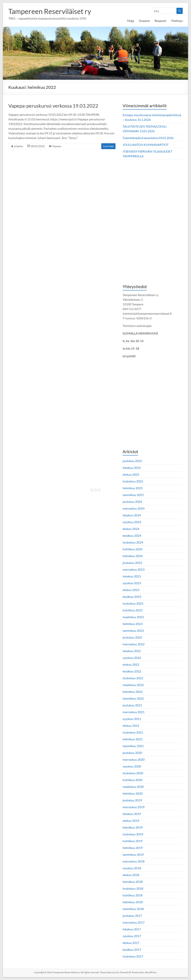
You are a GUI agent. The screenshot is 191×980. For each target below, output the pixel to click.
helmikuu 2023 (133, 624)
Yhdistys (177, 21)
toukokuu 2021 (133, 732)
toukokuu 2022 (133, 678)
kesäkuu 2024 (132, 535)
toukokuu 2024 (133, 542)
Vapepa (57, 146)
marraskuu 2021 (134, 712)
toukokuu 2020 (133, 773)
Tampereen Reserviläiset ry (50, 11)
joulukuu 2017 (132, 916)
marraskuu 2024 (134, 508)
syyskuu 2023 (132, 583)
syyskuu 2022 (132, 658)
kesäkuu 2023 (132, 597)
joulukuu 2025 (132, 461)
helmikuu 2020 (133, 793)
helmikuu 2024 (133, 556)
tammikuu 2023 (133, 630)
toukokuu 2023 (133, 603)
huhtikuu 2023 (132, 610)
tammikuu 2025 (133, 495)
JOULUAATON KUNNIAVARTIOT (146, 145)
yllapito (18, 146)
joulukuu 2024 (132, 502)
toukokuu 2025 (133, 481)
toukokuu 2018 (133, 888)
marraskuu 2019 (134, 807)
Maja (131, 21)
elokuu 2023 (131, 590)
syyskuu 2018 (132, 868)
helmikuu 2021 (133, 739)
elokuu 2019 (131, 821)
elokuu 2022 (131, 664)
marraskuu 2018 (134, 861)
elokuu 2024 (131, 529)
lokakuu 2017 (132, 929)
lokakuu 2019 (132, 814)
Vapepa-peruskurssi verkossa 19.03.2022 (53, 106)
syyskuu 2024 (132, 522)
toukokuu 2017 (133, 956)
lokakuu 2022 (132, 651)
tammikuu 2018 (133, 909)
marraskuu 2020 (134, 759)
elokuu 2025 (131, 474)
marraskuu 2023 (134, 569)
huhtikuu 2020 (132, 780)
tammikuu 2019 (133, 854)
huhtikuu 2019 (132, 841)
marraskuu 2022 (134, 644)
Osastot (144, 21)
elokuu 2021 (131, 725)
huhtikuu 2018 (132, 895)
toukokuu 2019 (133, 834)
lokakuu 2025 (132, 468)
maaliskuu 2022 (133, 685)
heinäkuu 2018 (133, 882)
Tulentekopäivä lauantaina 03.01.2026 (148, 138)
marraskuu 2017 (134, 922)
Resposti (160, 21)
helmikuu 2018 (133, 902)
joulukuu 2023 (132, 563)
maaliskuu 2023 (133, 617)
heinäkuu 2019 (133, 827)
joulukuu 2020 (132, 753)
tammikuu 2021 (133, 746)
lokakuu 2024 (132, 515)
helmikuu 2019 (133, 848)
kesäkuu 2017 (132, 949)
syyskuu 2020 (132, 766)
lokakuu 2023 (132, 576)
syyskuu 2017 (132, 936)
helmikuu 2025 (133, 488)
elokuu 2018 (131, 875)
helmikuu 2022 (133, 692)
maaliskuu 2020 (133, 787)
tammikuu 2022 (133, 698)
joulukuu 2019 (132, 800)
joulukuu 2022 (132, 637)
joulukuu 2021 (132, 705)
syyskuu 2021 (132, 719)
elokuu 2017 (131, 943)
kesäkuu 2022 (132, 671)
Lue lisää (108, 146)
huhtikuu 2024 (132, 549)
